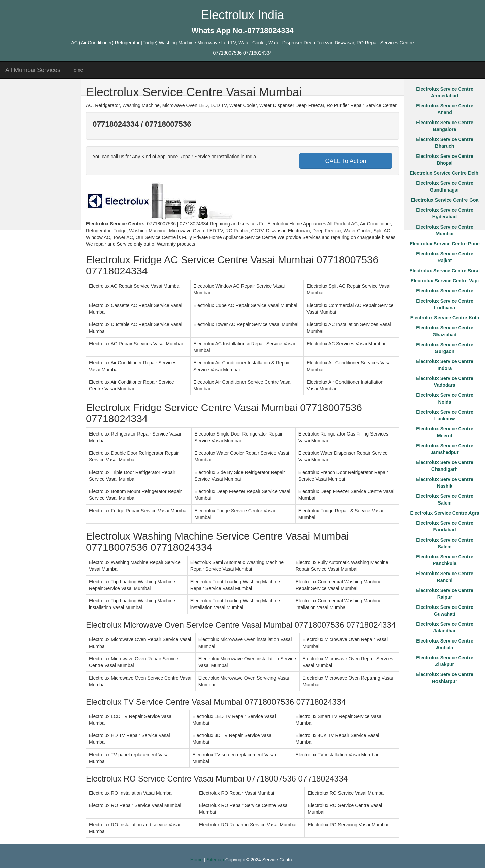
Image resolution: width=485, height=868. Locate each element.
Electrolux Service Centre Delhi (445, 173)
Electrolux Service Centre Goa (445, 200)
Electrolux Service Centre (445, 291)
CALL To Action (346, 161)
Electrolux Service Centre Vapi (445, 281)
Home (77, 70)
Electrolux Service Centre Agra (445, 513)
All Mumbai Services (33, 70)
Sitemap (215, 860)
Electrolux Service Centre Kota (445, 318)
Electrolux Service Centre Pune (445, 244)
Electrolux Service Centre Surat (444, 271)
